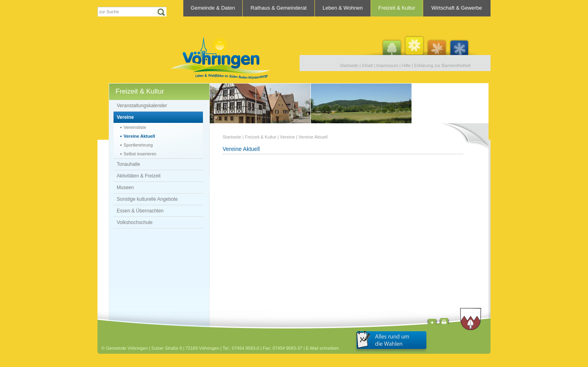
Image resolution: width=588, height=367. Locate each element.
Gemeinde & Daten (213, 8)
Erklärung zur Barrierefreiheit (443, 65)
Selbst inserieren (140, 154)
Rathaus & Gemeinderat (279, 8)
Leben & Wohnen (343, 8)
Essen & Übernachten (140, 211)
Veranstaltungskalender (142, 106)
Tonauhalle (128, 164)
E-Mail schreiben (322, 348)
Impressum (387, 65)
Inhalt (367, 65)
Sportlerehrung (138, 145)
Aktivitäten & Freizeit (139, 176)
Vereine (125, 117)
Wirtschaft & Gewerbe (456, 8)
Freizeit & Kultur (397, 8)
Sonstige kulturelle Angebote (147, 199)
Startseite (349, 65)
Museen (125, 188)
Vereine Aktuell (139, 136)
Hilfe (406, 65)
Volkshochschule (135, 222)
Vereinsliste (135, 127)
